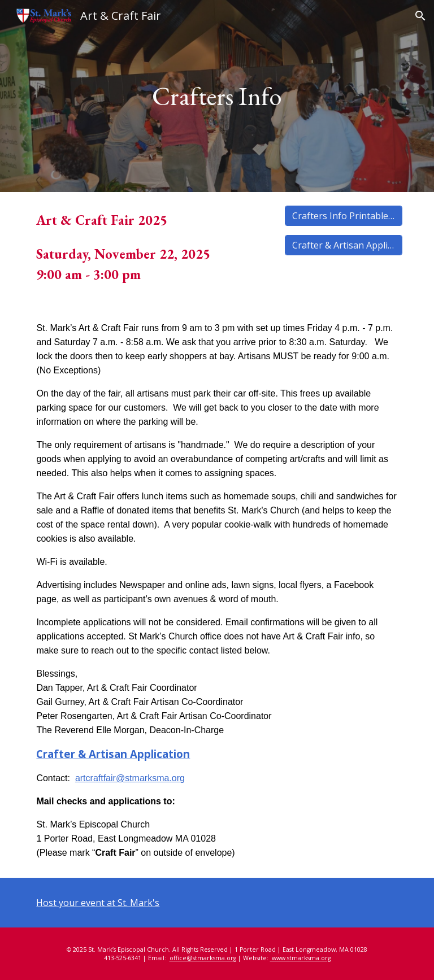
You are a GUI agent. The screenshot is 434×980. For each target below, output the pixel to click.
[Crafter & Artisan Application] (343, 245)
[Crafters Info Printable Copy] (343, 216)
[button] (420, 16)
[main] (217, 96)
